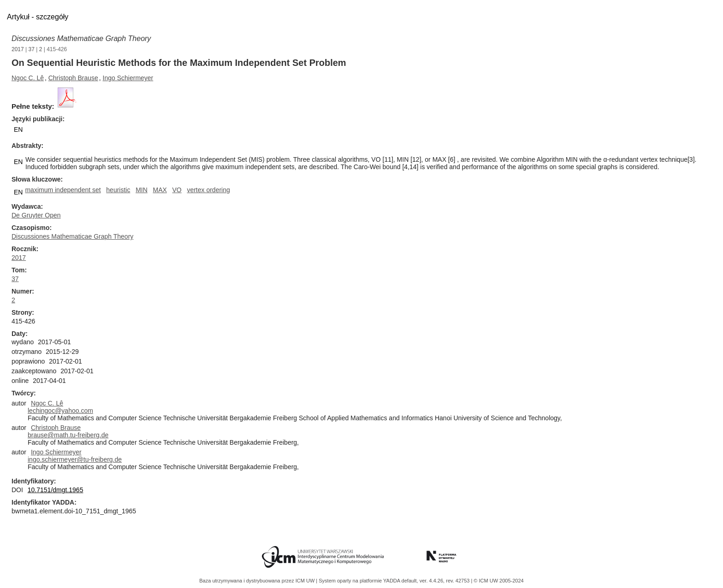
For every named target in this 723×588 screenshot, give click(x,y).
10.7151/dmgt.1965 (56, 490)
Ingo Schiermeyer (128, 78)
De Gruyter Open (36, 215)
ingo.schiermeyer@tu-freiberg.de (75, 459)
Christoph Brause (73, 78)
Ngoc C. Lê (28, 78)
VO (177, 190)
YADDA (392, 581)
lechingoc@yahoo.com (60, 411)
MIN (142, 190)
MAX (160, 190)
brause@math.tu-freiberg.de (68, 435)
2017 (18, 49)
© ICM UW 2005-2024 (498, 581)
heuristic (118, 190)
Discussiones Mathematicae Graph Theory (81, 38)
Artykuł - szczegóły (38, 17)
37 (32, 49)
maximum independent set (63, 190)
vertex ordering (208, 190)
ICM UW (306, 581)
